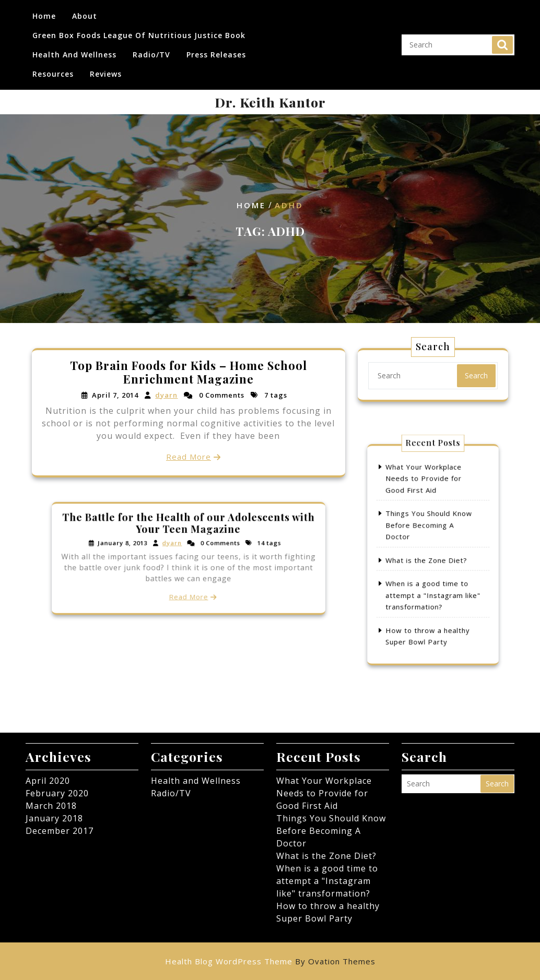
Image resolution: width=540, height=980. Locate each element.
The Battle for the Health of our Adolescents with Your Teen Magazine (189, 532)
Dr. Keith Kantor (270, 102)
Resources (53, 71)
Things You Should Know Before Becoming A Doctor (430, 533)
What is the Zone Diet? (428, 559)
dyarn (167, 396)
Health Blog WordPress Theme (270, 961)
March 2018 (51, 806)
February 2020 (57, 793)
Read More (189, 456)
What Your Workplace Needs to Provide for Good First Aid (426, 499)
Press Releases (216, 52)
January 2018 (54, 818)
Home (44, 13)
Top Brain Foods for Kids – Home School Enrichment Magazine (189, 373)
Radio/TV (151, 52)
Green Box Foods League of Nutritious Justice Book (139, 33)
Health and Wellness (74, 52)
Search (502, 42)
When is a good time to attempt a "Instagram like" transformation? (433, 584)
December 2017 (60, 831)
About (85, 13)
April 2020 (48, 781)
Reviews (106, 71)
